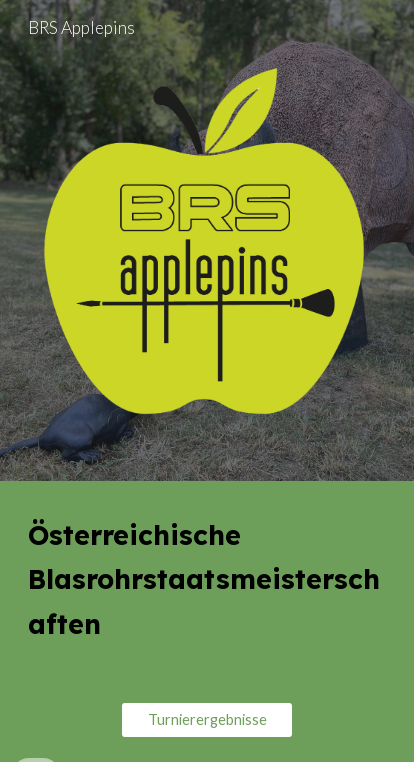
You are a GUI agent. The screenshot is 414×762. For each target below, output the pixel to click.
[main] (207, 579)
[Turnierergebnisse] (207, 720)
